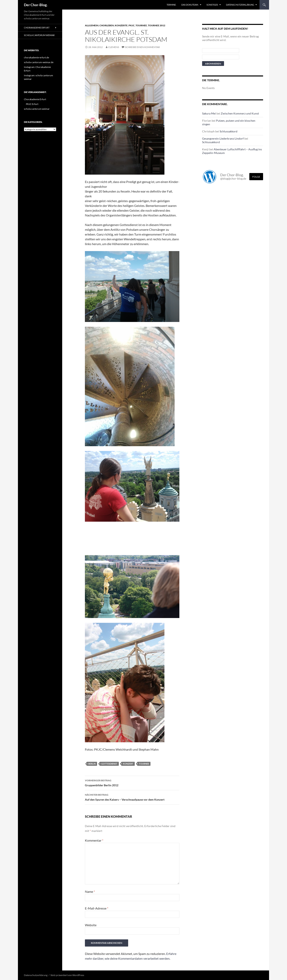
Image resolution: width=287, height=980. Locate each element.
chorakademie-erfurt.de (36, 57)
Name (90, 891)
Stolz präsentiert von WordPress (67, 975)
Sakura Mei (209, 113)
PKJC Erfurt (32, 104)
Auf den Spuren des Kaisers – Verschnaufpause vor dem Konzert (132, 797)
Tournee (141, 25)
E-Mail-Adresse (97, 908)
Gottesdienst (109, 764)
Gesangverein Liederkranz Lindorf (223, 138)
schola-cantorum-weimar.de (39, 62)
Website (91, 925)
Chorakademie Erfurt (37, 28)
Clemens (114, 47)
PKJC (132, 25)
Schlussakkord (229, 131)
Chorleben (107, 25)
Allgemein (92, 25)
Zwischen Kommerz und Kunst (240, 113)
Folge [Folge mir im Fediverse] (256, 177)
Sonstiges (212, 5)
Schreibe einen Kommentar (142, 47)
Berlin (92, 764)
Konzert (128, 764)
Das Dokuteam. (190, 5)
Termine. (171, 5)
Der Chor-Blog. (36, 5)
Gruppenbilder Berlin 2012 (132, 782)
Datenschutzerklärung (240, 5)
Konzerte (121, 25)
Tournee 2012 (157, 25)
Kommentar (94, 840)
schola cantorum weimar (39, 35)
